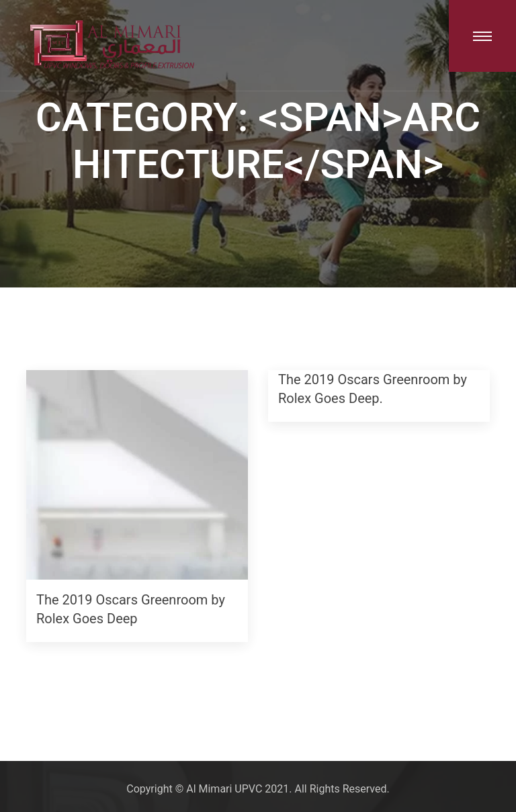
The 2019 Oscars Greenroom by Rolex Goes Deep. (373, 390)
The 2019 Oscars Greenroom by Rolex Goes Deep (131, 610)
